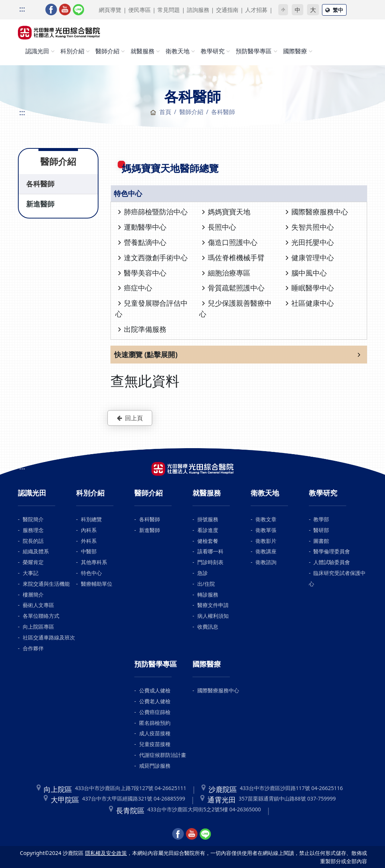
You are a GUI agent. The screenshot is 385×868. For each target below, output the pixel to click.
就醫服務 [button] (143, 51)
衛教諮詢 (266, 562)
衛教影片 (266, 541)
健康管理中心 (310, 257)
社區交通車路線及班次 (49, 637)
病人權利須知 (213, 616)
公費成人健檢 (155, 690)
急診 (203, 573)
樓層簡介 (33, 595)
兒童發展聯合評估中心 (151, 308)
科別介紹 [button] (72, 51)
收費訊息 (208, 627)
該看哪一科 (210, 551)
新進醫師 (40, 204)
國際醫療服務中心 (317, 212)
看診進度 (208, 530)
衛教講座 (266, 551)
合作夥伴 (33, 648)
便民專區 (140, 10)
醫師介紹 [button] (107, 51)
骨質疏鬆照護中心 (233, 288)
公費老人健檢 (155, 701)
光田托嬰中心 (310, 242)
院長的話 (33, 541)
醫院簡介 (33, 519)
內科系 (89, 530)
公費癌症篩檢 (155, 712)
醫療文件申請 (213, 605)
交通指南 (227, 10)
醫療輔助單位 (97, 584)
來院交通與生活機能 (46, 584)
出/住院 (206, 584)
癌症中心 (135, 288)
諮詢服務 (198, 10)
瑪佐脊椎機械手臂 (233, 257)
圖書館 (321, 541)
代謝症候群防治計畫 (163, 755)
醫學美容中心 (142, 273)
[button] (239, 355)
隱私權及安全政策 (106, 853)
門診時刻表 (210, 562)
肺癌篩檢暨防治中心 (153, 212)
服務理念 (33, 530)
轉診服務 (208, 595)
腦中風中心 (306, 273)
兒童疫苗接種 (155, 744)
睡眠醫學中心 (310, 288)
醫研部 (321, 530)
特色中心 (91, 573)
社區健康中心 (310, 303)
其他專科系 (94, 562)
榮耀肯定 (33, 562)
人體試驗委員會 (332, 562)
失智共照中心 (310, 227)
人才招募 (256, 10)
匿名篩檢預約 (155, 723)
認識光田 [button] (37, 51)
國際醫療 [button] (295, 51)
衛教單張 (266, 530)
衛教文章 (266, 519)
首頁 (161, 112)
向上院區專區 (38, 627)
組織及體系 (36, 551)
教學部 (321, 519)
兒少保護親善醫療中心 (235, 308)
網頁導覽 (110, 10)
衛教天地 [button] (178, 51)
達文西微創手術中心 (153, 257)
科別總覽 (91, 519)
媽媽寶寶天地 (226, 212)
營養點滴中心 (142, 242)
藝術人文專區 (38, 605)
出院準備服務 (142, 329)
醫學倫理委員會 (332, 551)
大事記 (31, 573)
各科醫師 (40, 184)
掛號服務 (208, 519)
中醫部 (89, 551)
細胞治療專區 (226, 273)
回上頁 (130, 418)
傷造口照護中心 (230, 242)
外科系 (89, 541)
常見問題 (169, 10)
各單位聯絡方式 (41, 616)
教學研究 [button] (213, 51)
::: (22, 9)
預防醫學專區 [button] (254, 51)
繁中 (334, 10)
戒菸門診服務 (155, 766)
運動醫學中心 (142, 227)
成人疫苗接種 (155, 733)
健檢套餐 (208, 541)
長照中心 (219, 227)
